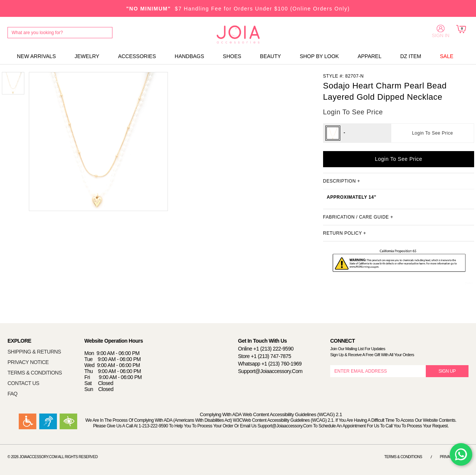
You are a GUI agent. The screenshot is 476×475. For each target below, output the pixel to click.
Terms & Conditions (403, 457)
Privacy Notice (454, 457)
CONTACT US (23, 383)
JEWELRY (87, 56)
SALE (447, 56)
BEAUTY (271, 56)
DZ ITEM (411, 56)
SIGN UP (447, 371)
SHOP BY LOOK (320, 56)
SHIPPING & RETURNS (34, 352)
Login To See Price (433, 133)
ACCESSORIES (137, 56)
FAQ (13, 394)
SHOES (232, 56)
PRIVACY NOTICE (28, 362)
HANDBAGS (189, 56)
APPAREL (370, 56)
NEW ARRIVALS (36, 56)
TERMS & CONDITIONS (35, 373)
